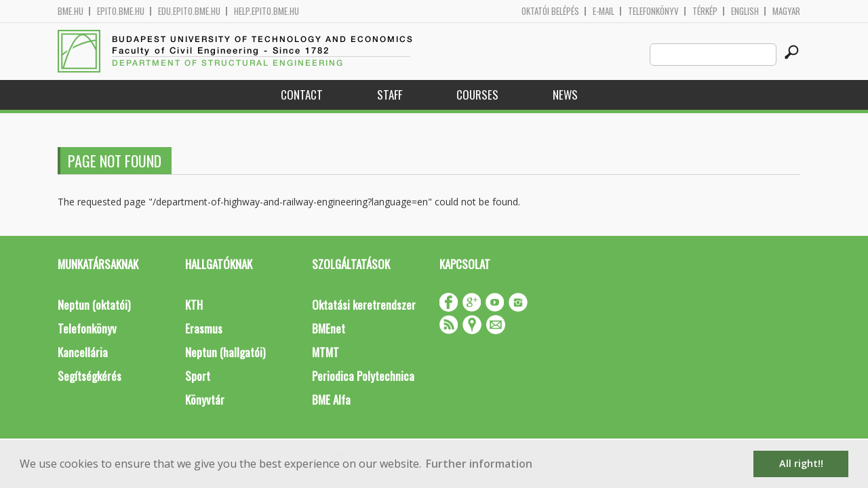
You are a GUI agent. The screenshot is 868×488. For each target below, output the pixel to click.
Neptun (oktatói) (94, 305)
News (565, 95)
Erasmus (204, 328)
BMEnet (329, 328)
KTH (194, 305)
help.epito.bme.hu (267, 11)
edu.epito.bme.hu (189, 11)
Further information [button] (479, 464)
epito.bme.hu (121, 11)
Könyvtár (205, 400)
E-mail (604, 11)
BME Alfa (331, 400)
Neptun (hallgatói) (225, 352)
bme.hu (71, 11)
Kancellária (83, 352)
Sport (198, 376)
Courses (477, 95)
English (745, 11)
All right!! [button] (801, 463)
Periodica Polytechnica (363, 376)
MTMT (325, 352)
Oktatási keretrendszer (364, 305)
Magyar (786, 11)
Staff (390, 95)
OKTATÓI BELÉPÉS (550, 11)
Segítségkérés (90, 376)
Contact (302, 95)
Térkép (705, 11)
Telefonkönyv (653, 11)
